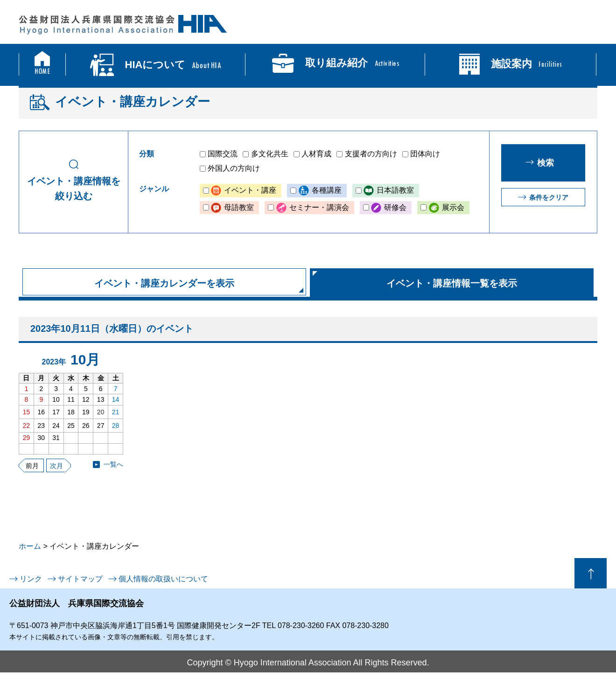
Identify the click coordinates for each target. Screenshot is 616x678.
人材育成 (316, 154)
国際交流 (223, 154)
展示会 (453, 207)
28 (116, 426)
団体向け (425, 154)
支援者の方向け (371, 154)
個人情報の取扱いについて (163, 579)
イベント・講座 (250, 190)
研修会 (395, 207)
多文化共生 (270, 154)
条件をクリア (549, 197)
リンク (31, 579)
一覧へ (113, 464)
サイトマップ (80, 579)
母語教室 (239, 207)
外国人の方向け (234, 168)
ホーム (30, 546)
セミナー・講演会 (319, 207)
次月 (56, 466)
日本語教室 (395, 190)
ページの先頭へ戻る (591, 573)
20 (101, 412)
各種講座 (327, 190)
